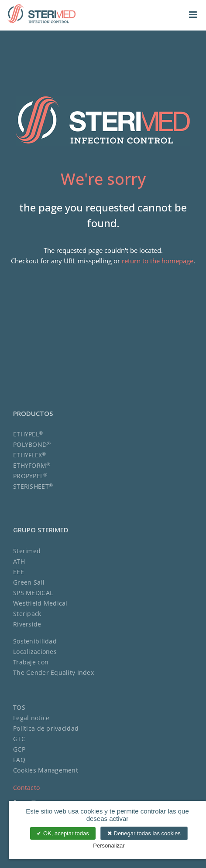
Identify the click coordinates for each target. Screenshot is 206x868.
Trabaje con (31, 662)
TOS (19, 707)
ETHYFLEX (30, 455)
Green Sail (29, 582)
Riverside (27, 624)
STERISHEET (33, 486)
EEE (19, 572)
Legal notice (31, 718)
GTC (19, 739)
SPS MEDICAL (33, 593)
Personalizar (109, 846)
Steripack (27, 614)
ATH (19, 561)
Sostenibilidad (35, 641)
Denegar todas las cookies (144, 833)
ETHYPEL (28, 434)
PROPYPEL (30, 476)
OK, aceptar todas (63, 833)
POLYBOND (32, 444)
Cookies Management (46, 770)
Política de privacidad (46, 728)
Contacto (26, 788)
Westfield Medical (40, 603)
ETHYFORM (32, 465)
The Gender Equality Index (53, 672)
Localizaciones (35, 652)
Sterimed (27, 551)
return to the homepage (158, 261)
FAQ (19, 760)
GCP (19, 749)
